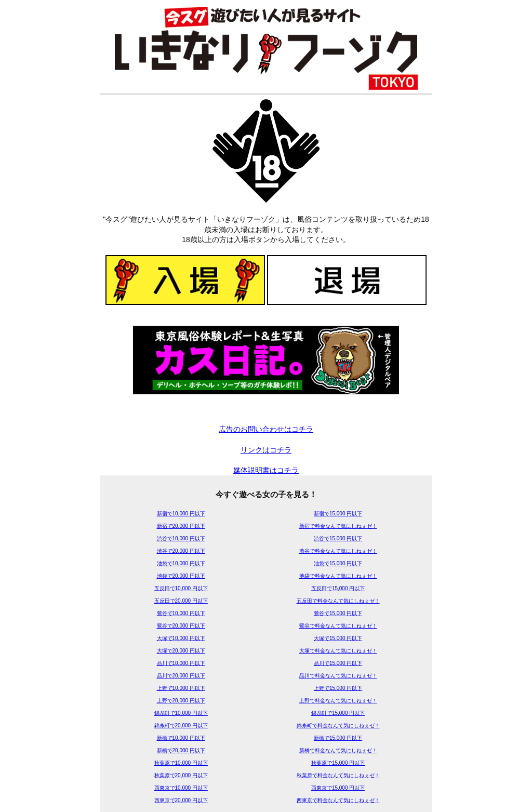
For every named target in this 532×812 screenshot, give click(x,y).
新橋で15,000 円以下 (338, 738)
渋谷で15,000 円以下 (338, 538)
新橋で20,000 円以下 (181, 750)
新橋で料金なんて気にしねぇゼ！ (338, 750)
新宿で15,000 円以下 (338, 514)
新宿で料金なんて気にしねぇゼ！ (338, 526)
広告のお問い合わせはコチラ (266, 429)
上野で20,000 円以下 (181, 701)
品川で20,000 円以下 (181, 676)
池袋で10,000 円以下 (181, 563)
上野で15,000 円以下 (338, 688)
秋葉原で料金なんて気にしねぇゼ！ (338, 775)
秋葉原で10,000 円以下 (181, 763)
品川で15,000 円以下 (338, 663)
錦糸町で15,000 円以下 (338, 713)
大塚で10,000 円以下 (181, 638)
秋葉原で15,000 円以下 (338, 763)
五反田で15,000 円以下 (338, 588)
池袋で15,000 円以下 (338, 563)
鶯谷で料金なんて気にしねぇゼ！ (338, 626)
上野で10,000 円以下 (181, 688)
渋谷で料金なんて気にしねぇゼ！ (338, 551)
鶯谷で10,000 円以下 (181, 613)
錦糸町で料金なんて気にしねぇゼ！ (338, 726)
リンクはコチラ (266, 450)
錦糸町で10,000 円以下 (181, 713)
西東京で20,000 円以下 (181, 800)
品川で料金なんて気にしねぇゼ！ (338, 676)
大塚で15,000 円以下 (338, 638)
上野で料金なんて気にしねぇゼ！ (338, 701)
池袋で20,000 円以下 (181, 576)
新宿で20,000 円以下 (181, 526)
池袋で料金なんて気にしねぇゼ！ (338, 576)
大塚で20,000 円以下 (181, 651)
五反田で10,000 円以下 (181, 588)
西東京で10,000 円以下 (181, 788)
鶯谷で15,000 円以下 (338, 613)
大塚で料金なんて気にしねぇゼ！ (338, 651)
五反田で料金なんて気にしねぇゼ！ (338, 601)
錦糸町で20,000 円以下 (181, 726)
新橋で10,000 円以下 (181, 738)
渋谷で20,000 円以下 (181, 551)
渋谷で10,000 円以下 (181, 538)
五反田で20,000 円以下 (181, 601)
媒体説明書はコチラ (266, 470)
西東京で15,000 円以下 (338, 788)
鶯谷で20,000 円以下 (181, 626)
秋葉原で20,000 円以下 (181, 775)
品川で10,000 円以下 (181, 663)
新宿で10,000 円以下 (181, 514)
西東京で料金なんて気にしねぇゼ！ (338, 800)
